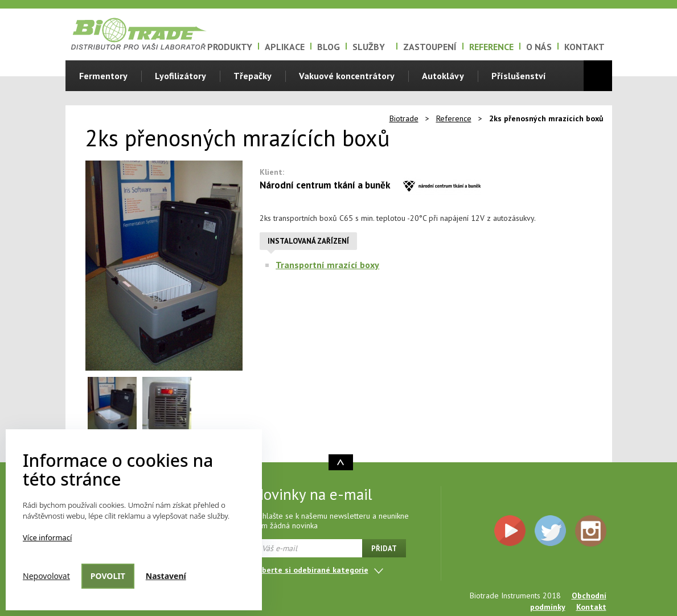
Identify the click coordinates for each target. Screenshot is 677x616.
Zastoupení (430, 47)
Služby (369, 47)
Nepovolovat (46, 576)
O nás (539, 47)
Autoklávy (443, 76)
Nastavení (166, 576)
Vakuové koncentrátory (347, 76)
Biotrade (404, 118)
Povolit (108, 576)
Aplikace (285, 47)
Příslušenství (519, 76)
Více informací (47, 537)
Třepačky (253, 76)
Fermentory (103, 76)
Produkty (230, 47)
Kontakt (584, 47)
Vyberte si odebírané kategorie (311, 570)
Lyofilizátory (180, 76)
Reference (491, 47)
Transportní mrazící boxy (327, 265)
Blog (329, 47)
